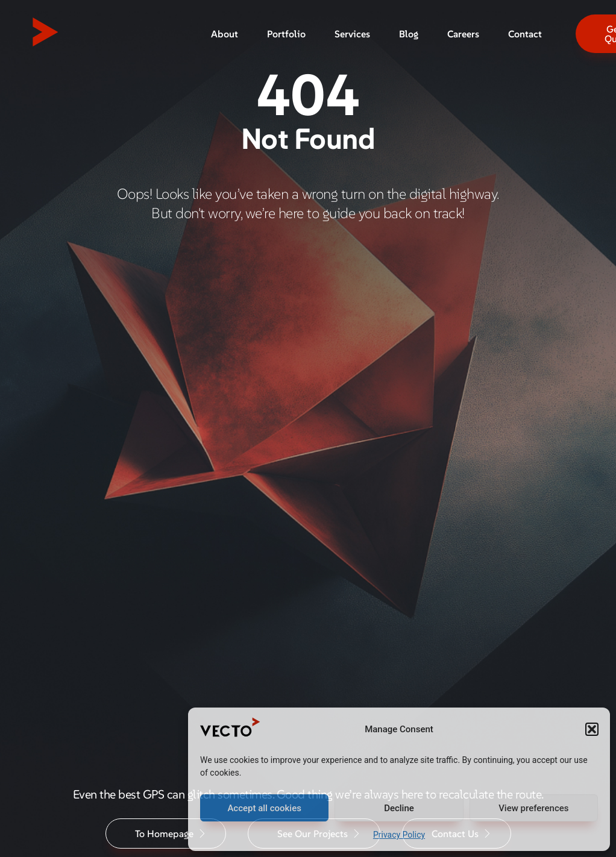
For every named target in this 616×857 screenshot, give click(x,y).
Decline (399, 808)
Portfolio (286, 34)
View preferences (533, 808)
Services (352, 34)
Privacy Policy (399, 835)
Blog (409, 34)
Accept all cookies (264, 808)
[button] (592, 729)
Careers (463, 34)
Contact (525, 34)
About (225, 34)
